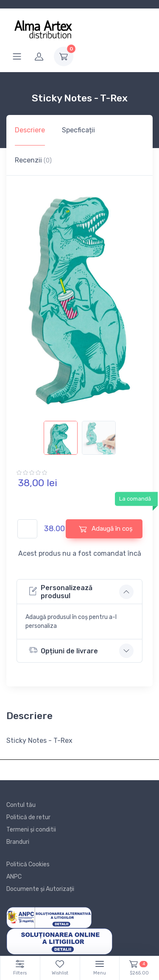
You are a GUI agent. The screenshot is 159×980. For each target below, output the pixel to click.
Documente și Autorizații (40, 889)
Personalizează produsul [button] (61, 592)
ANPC (14, 877)
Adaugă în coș (106, 529)
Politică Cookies (28, 864)
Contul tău (21, 805)
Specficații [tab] (78, 130)
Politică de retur (28, 817)
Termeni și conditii (31, 830)
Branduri (18, 842)
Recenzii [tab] (33, 160)
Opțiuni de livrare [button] (63, 650)
